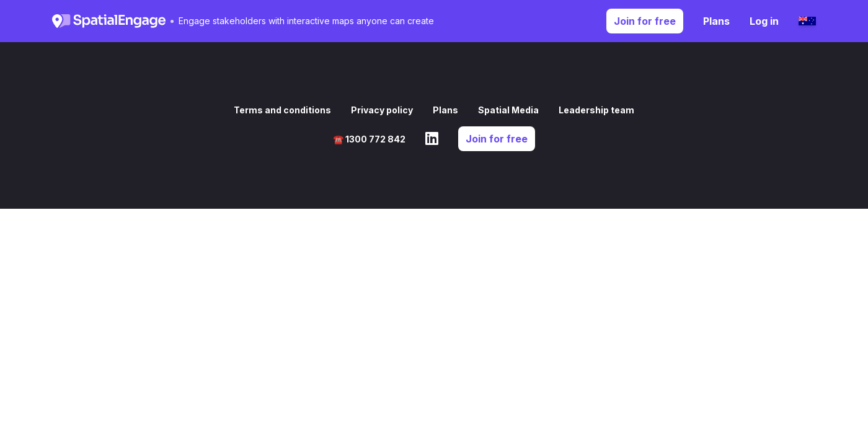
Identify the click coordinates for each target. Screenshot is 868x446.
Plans (716, 21)
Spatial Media (508, 110)
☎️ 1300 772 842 (369, 139)
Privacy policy (382, 110)
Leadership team (596, 110)
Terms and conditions (282, 110)
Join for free (645, 21)
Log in (764, 21)
